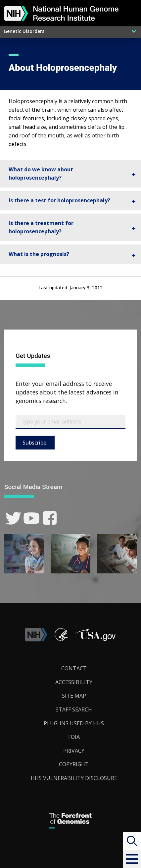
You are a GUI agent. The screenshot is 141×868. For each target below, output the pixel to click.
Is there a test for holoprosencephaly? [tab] (59, 200)
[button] (132, 859)
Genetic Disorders (24, 31)
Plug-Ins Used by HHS (74, 723)
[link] (13, 518)
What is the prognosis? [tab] (39, 254)
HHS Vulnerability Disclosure (74, 778)
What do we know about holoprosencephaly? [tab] (41, 174)
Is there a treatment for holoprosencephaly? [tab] (41, 227)
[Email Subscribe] (70, 422)
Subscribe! (35, 443)
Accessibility (74, 682)
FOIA (74, 737)
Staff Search (74, 709)
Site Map (74, 696)
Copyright (74, 764)
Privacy (74, 751)
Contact (74, 668)
